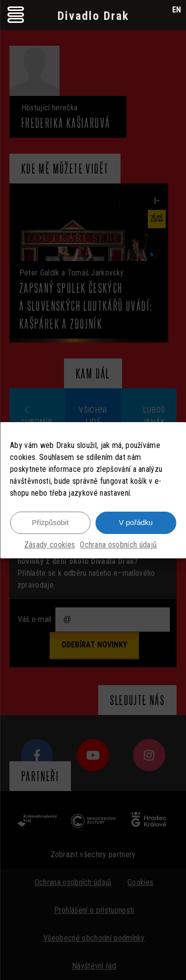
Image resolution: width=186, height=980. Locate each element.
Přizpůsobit (50, 523)
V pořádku (136, 523)
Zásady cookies (50, 545)
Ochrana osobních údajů (118, 545)
